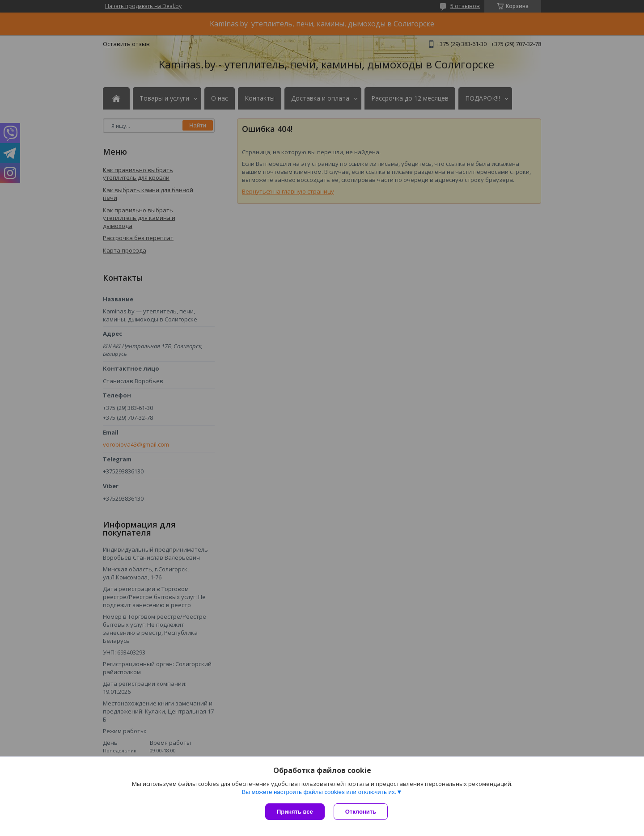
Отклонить (361, 812)
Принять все (295, 812)
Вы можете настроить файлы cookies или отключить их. (319, 792)
